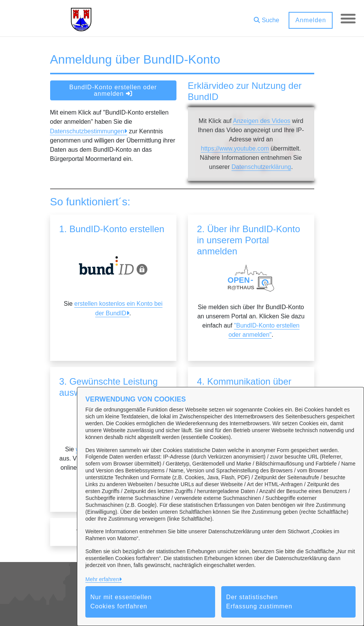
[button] (266, 17)
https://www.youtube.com (235, 148)
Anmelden (310, 20)
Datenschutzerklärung (261, 167)
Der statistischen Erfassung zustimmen (259, 602)
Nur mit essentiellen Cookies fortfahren (121, 602)
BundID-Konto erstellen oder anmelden (113, 90)
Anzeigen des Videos (261, 121)
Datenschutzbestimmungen (87, 131)
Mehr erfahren (102, 579)
